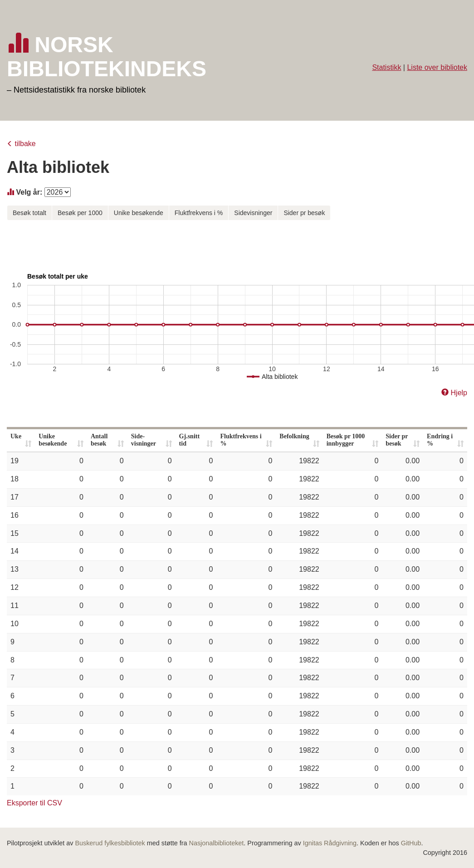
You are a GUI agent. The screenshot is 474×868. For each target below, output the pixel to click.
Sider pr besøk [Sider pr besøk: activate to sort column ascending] (397, 440)
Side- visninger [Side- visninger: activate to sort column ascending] (144, 440)
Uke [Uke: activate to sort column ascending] (16, 436)
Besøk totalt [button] (29, 213)
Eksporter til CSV (34, 803)
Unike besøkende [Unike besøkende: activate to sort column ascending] (53, 440)
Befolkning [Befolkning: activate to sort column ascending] (294, 436)
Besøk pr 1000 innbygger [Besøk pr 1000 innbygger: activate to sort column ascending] (346, 440)
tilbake (25, 144)
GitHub (411, 843)
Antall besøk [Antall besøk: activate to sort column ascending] (99, 440)
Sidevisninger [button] (253, 213)
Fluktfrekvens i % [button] (199, 213)
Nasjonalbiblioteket (217, 843)
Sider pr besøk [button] (304, 213)
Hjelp (459, 393)
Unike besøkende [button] (139, 213)
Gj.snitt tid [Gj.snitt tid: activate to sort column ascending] (190, 440)
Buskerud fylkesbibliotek (110, 843)
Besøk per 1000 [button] (80, 213)
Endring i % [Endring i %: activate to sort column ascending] (440, 440)
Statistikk (386, 67)
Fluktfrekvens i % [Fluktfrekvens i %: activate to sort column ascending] (241, 440)
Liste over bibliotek (437, 67)
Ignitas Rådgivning (330, 843)
